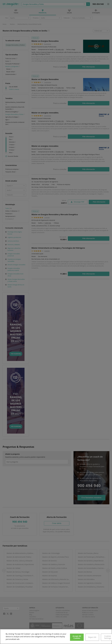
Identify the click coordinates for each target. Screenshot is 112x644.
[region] (56, 637)
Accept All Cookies (77, 637)
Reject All (92, 637)
